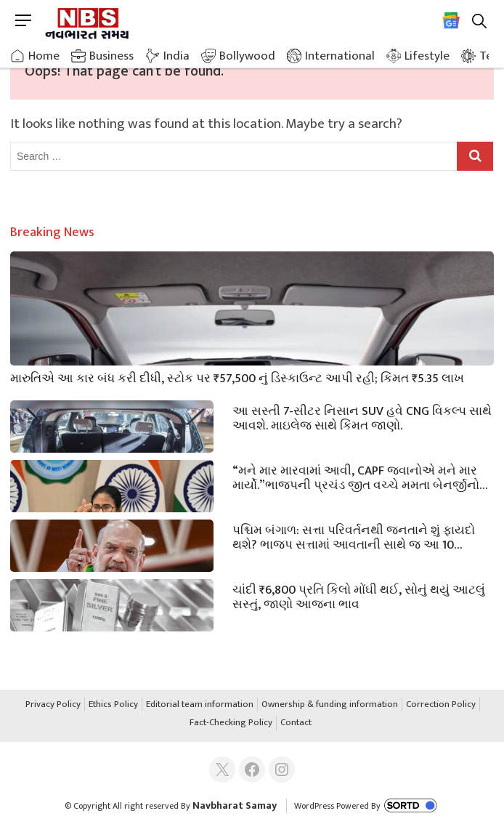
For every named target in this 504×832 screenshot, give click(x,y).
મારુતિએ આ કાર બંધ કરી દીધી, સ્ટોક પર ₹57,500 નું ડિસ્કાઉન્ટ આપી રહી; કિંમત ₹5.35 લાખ (237, 377)
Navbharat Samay (235, 805)
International (340, 56)
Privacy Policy (53, 705)
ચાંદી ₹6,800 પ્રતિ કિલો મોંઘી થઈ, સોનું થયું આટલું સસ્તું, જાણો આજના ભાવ (359, 596)
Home (44, 56)
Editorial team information (200, 705)
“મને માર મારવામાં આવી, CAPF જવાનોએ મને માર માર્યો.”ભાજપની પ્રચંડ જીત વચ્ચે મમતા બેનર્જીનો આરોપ (356, 477)
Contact (296, 723)
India (176, 56)
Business (111, 56)
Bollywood (247, 56)
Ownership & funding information (330, 705)
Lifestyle (427, 56)
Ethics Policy (113, 705)
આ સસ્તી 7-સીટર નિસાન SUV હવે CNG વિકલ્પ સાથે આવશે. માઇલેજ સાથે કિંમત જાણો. (362, 417)
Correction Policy (441, 705)
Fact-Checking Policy (231, 723)
